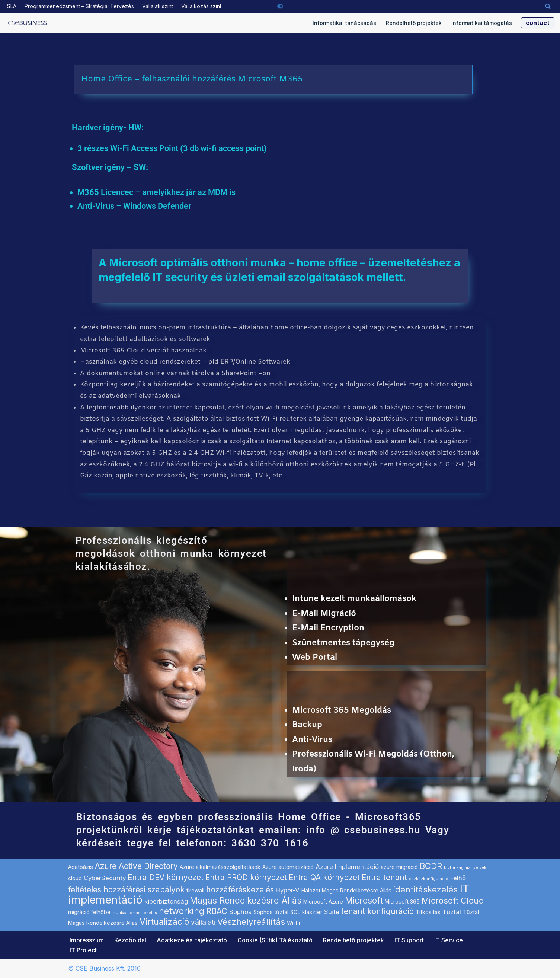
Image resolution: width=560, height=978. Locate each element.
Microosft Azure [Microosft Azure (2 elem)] (323, 902)
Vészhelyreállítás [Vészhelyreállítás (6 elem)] (251, 922)
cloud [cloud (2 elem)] (75, 878)
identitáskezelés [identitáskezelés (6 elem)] (425, 889)
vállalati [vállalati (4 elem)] (203, 923)
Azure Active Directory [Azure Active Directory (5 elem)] (136, 867)
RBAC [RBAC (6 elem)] (217, 911)
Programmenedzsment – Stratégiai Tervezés (79, 6)
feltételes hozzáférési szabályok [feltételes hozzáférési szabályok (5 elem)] (126, 890)
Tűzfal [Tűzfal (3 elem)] (452, 912)
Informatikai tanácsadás (344, 23)
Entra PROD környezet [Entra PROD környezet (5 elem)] (246, 877)
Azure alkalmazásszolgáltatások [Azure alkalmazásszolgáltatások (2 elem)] (220, 867)
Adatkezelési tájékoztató (192, 940)
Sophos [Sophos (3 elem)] (240, 912)
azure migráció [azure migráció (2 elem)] (399, 867)
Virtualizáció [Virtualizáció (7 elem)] (164, 922)
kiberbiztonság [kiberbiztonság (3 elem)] (166, 901)
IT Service (449, 940)
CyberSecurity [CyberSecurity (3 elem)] (105, 878)
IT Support (409, 940)
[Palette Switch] (280, 6)
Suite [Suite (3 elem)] (332, 912)
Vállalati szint (158, 6)
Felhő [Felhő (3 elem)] (458, 878)
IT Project (83, 950)
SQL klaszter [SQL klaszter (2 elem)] (306, 912)
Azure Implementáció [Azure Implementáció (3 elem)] (347, 867)
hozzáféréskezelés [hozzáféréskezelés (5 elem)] (240, 890)
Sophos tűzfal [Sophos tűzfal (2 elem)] (271, 912)
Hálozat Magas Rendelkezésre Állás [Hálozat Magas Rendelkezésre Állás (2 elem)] (346, 890)
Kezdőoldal (130, 940)
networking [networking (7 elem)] (182, 911)
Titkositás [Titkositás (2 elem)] (428, 912)
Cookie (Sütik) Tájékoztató (275, 940)
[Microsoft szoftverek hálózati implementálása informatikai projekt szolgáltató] (28, 23)
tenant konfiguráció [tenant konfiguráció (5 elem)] (377, 911)
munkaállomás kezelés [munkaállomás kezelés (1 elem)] (135, 913)
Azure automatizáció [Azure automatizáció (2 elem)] (288, 867)
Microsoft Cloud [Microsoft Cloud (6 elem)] (453, 901)
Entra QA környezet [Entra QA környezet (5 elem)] (324, 877)
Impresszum (87, 940)
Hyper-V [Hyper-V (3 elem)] (288, 890)
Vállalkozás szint (201, 6)
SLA (12, 6)
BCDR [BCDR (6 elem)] (431, 866)
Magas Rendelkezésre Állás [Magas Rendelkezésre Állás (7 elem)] (246, 901)
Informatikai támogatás (482, 23)
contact (538, 23)
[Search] (548, 6)
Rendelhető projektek (414, 23)
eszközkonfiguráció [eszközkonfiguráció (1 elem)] (429, 879)
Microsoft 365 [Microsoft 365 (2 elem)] (402, 902)
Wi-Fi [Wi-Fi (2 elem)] (293, 923)
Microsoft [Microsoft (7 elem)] (364, 901)
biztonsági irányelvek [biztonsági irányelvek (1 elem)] (465, 868)
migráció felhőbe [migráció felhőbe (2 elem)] (89, 912)
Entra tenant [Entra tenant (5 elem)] (384, 877)
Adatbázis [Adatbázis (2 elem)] (81, 867)
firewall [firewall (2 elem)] (195, 890)
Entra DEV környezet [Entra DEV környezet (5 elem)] (166, 877)
